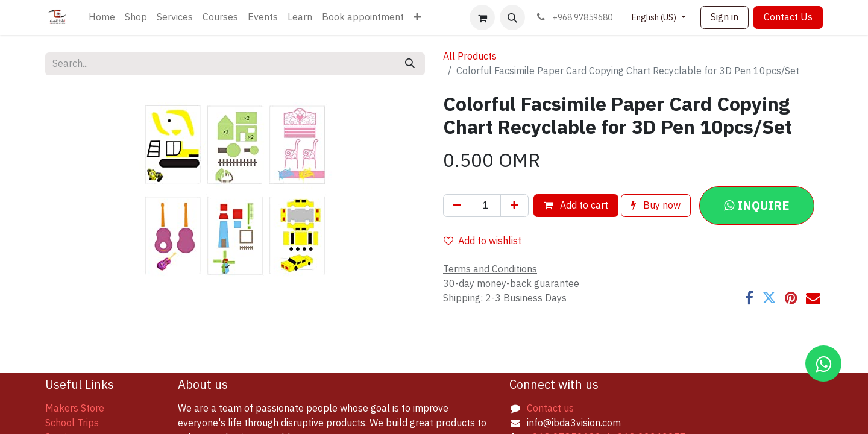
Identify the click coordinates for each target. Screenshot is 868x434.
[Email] (813, 298)
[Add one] (514, 206)
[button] (512, 17)
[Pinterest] (791, 298)
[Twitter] (769, 298)
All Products (470, 57)
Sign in (725, 17)
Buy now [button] (656, 206)
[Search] (410, 64)
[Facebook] (749, 298)
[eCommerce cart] (482, 17)
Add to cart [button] (576, 206)
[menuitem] (102, 17)
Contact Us (788, 17)
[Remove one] (457, 206)
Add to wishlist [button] (483, 241)
